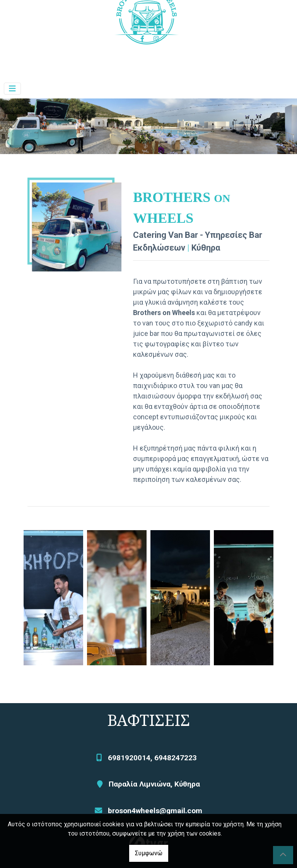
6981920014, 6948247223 (152, 758)
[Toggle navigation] (12, 89)
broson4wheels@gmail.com (155, 811)
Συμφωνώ (149, 853)
